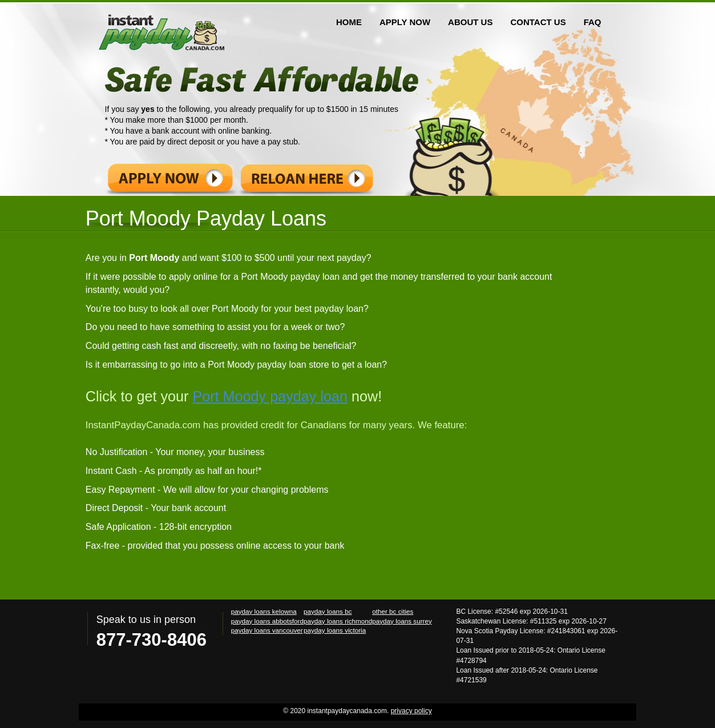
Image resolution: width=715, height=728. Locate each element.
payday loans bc (328, 611)
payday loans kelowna (264, 611)
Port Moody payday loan (270, 396)
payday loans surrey (402, 621)
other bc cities (393, 611)
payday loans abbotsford (267, 621)
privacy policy (411, 711)
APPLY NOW (405, 22)
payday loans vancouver (267, 630)
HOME (349, 22)
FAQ (593, 22)
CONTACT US (538, 22)
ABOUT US (470, 22)
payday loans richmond (338, 621)
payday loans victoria (335, 630)
